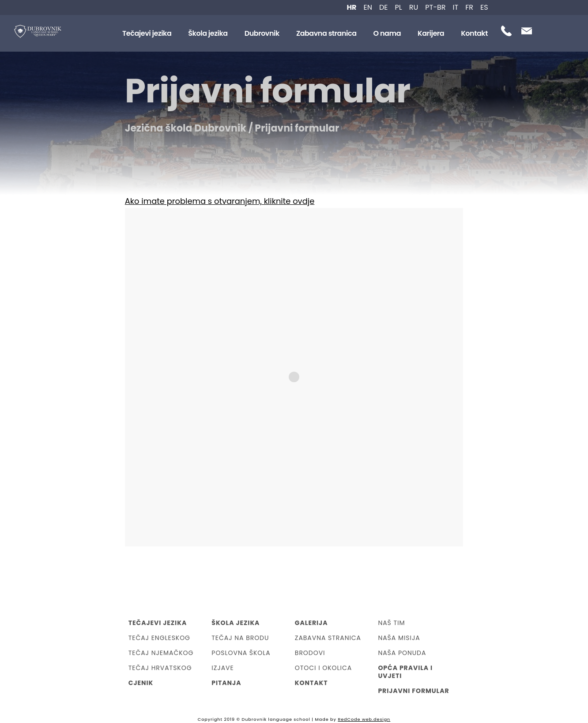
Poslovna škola (241, 653)
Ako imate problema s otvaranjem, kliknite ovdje (220, 201)
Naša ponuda (402, 653)
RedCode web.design (364, 719)
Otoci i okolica (323, 668)
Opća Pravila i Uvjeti (405, 672)
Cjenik (141, 683)
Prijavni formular (413, 691)
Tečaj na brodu (240, 638)
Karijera (431, 33)
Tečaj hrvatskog (160, 668)
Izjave (222, 668)
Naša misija (399, 638)
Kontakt (474, 33)
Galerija (311, 623)
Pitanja (226, 683)
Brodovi (310, 653)
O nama (387, 33)
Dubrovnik (262, 33)
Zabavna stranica (326, 33)
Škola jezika (208, 33)
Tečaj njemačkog (161, 653)
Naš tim (391, 623)
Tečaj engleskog (159, 638)
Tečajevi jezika (147, 33)
